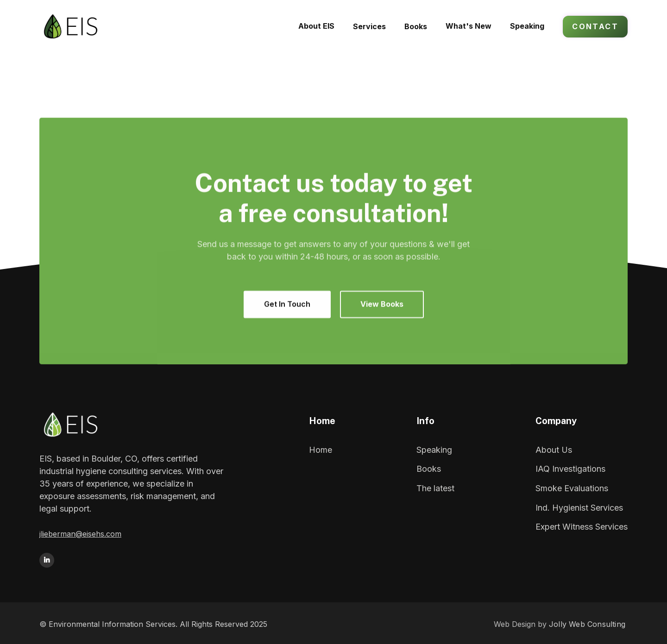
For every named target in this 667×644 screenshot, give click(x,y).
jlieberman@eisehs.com (80, 534)
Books (429, 469)
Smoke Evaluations (572, 488)
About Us (554, 450)
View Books (382, 304)
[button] (369, 26)
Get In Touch (287, 304)
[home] (89, 26)
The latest (435, 488)
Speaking (434, 450)
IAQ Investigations (570, 469)
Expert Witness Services (582, 527)
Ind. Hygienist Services (579, 508)
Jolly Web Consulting (587, 624)
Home (321, 450)
